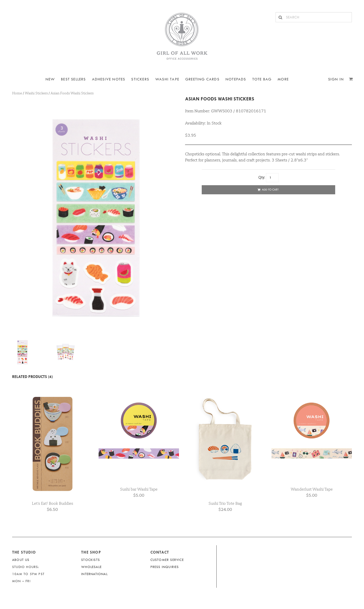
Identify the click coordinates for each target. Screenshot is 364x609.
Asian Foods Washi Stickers (220, 99)
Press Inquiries (165, 567)
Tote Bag (262, 79)
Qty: (262, 177)
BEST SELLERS (73, 79)
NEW (50, 79)
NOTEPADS (236, 79)
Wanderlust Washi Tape (312, 489)
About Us (21, 560)
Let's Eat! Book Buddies (52, 503)
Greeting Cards (202, 79)
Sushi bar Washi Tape (139, 489)
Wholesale (91, 567)
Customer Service (167, 560)
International (94, 574)
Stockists (90, 560)
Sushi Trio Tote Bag (225, 503)
